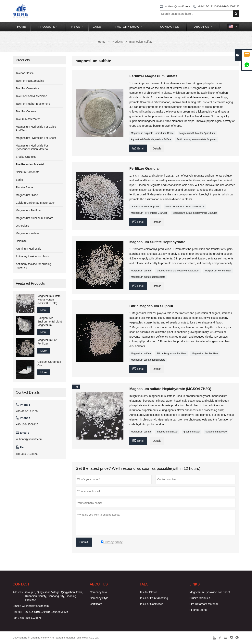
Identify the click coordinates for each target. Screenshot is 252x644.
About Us (203, 27)
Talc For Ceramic (26, 111)
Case (97, 27)
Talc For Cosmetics (27, 88)
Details (157, 148)
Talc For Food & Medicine (31, 96)
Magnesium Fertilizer (29, 210)
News (77, 27)
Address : (18, 592)
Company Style (99, 598)
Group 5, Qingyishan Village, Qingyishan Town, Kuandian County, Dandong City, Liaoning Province (54, 596)
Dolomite (21, 241)
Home (22, 27)
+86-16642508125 (27, 424)
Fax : (16, 618)
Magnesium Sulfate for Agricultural (197, 133)
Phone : (17, 612)
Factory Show (129, 27)
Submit (84, 542)
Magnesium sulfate (141, 271)
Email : (17, 606)
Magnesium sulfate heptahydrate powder (178, 271)
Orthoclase (22, 226)
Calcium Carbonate (28, 172)
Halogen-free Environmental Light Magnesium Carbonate (50, 322)
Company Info (98, 592)
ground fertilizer (192, 432)
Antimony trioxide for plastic (33, 256)
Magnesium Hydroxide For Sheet (36, 138)
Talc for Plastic (25, 73)
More (44, 310)
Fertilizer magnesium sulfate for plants (197, 139)
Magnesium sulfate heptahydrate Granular (195, 213)
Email (138, 148)
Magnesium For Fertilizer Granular (149, 213)
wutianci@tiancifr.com (177, 6)
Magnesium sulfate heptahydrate (148, 277)
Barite (19, 180)
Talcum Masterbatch (28, 119)
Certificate (96, 604)
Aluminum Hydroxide (28, 249)
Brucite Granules (26, 157)
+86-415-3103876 (27, 454)
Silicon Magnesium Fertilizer (171, 354)
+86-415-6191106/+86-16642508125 (218, 6)
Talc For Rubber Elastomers (33, 104)
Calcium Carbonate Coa (49, 364)
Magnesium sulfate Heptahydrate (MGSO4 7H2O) (49, 300)
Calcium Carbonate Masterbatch (36, 203)
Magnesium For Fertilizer (218, 271)
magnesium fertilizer (167, 432)
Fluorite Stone (24, 187)
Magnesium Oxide (27, 195)
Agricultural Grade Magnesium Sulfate (151, 139)
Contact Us (170, 27)
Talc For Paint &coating (30, 81)
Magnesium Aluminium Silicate (34, 218)
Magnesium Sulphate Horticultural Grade (152, 133)
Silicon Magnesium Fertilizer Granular (185, 207)
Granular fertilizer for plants (145, 207)
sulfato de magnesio (216, 432)
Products (48, 27)
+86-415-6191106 (27, 411)
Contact (21, 584)
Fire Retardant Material (30, 164)
